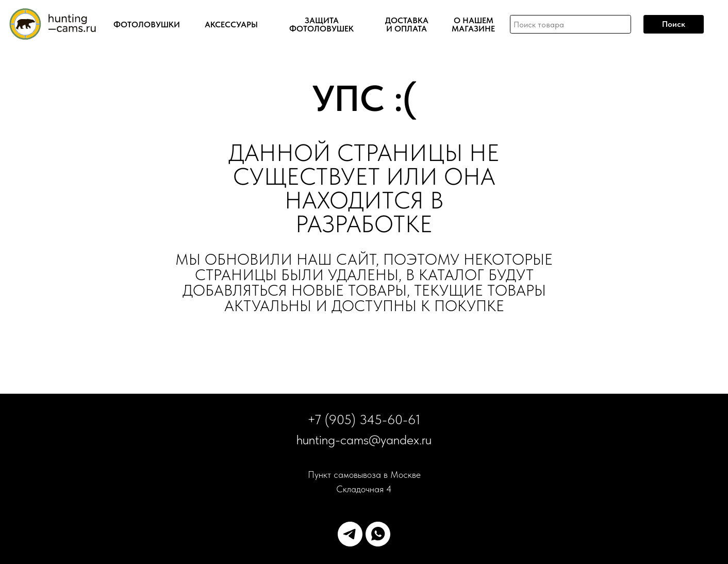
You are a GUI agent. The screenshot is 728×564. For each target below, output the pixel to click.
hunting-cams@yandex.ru (364, 439)
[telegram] (350, 534)
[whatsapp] (378, 534)
